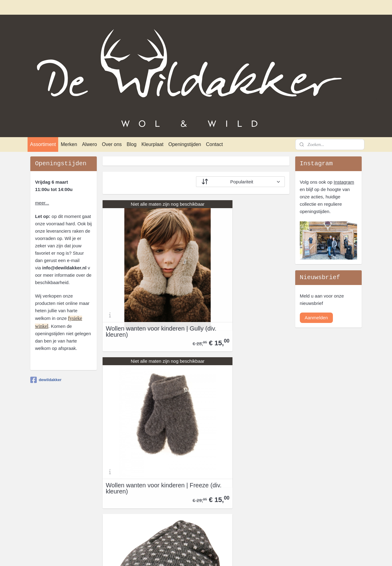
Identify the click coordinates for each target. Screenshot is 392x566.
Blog (132, 144)
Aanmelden (316, 318)
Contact (214, 144)
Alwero (90, 144)
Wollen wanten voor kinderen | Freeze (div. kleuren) (243, 292)
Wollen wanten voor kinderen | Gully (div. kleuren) (147, 292)
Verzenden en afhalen (53, 492)
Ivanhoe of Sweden (185, 499)
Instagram (344, 182)
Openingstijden (185, 144)
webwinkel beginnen (208, 555)
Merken (69, 144)
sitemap (177, 555)
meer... (42, 203)
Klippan (173, 514)
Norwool (173, 529)
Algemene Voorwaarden (55, 470)
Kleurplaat (153, 144)
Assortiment (43, 144)
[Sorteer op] (240, 182)
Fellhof (172, 484)
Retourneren (43, 484)
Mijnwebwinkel (255, 555)
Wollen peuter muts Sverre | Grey (143, 410)
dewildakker (46, 380)
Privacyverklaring (48, 477)
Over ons (112, 144)
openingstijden (247, 477)
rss (188, 555)
